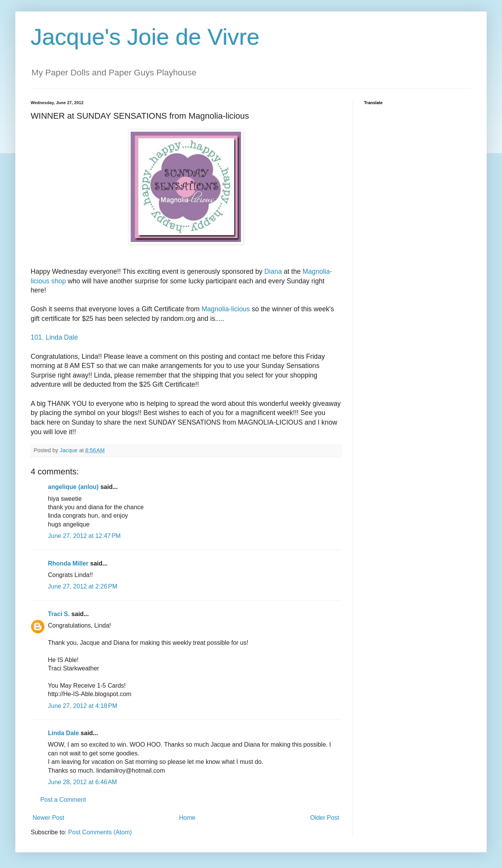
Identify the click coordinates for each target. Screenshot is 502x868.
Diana (273, 271)
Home (187, 818)
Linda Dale (63, 733)
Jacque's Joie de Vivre (145, 37)
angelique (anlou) (73, 487)
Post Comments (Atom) (100, 832)
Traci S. (59, 614)
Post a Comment (63, 800)
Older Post (325, 818)
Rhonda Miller (68, 563)
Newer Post (48, 818)
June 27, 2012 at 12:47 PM (84, 536)
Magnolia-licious (226, 309)
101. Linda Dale (54, 337)
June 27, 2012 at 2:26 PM (83, 586)
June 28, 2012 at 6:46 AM (82, 782)
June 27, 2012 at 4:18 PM (83, 706)
